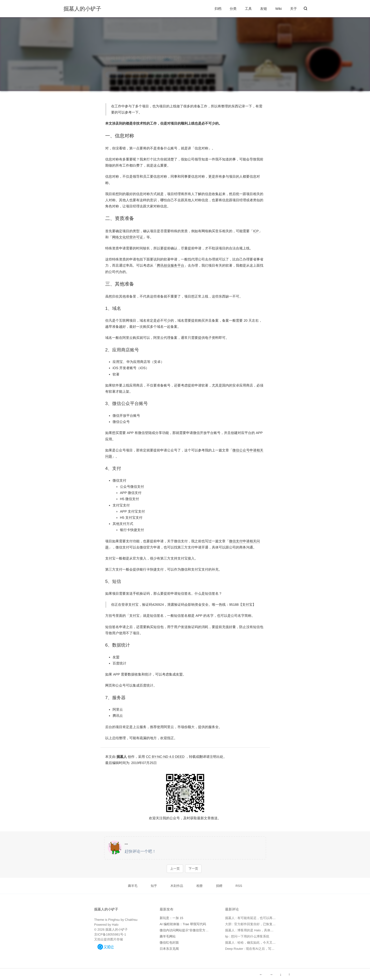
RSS (239, 886)
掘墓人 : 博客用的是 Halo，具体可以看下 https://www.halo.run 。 (271, 930)
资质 (187, 70)
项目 (115, 70)
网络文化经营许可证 (128, 237)
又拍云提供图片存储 (109, 939)
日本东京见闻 (169, 949)
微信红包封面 (169, 943)
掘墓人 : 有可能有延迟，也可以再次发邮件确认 (258, 918)
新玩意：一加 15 (171, 918)
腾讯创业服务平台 (171, 265)
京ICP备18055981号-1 (110, 934)
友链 (263, 9)
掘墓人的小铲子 (82, 9)
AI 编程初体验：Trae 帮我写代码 (183, 924)
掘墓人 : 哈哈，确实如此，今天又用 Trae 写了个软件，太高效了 (270, 943)
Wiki (278, 9)
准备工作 (164, 70)
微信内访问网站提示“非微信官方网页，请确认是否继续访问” (202, 930)
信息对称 (138, 70)
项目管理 (162, 61)
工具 (248, 9)
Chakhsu (131, 920)
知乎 (154, 886)
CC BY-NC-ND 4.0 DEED (165, 757)
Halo (115, 925)
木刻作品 (177, 886)
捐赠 (219, 886)
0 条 (183, 61)
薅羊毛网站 (168, 936)
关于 (294, 9)
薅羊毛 (133, 886)
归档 (218, 9)
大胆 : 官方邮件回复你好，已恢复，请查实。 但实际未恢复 (267, 924)
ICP (256, 231)
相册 (200, 886)
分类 (233, 9)
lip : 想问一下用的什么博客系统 (247, 936)
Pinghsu (114, 920)
